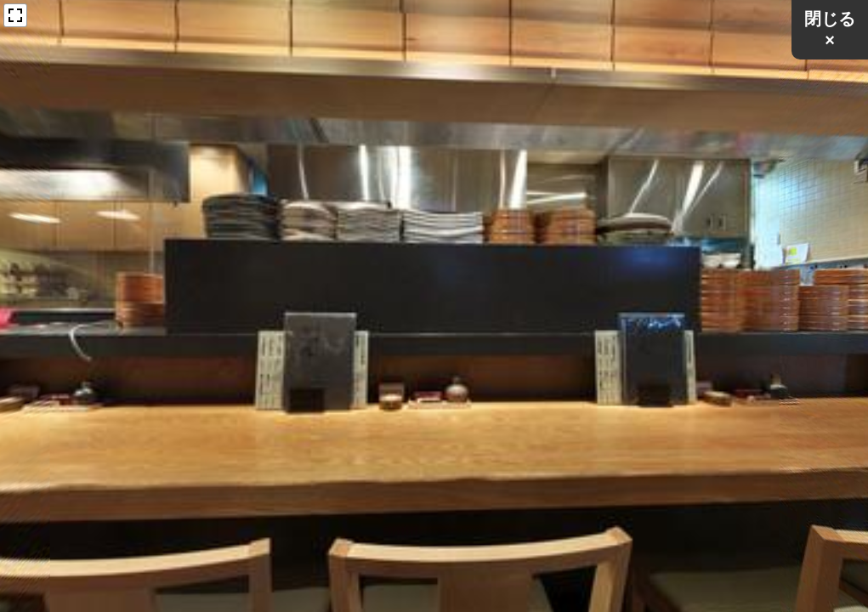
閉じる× (830, 29)
